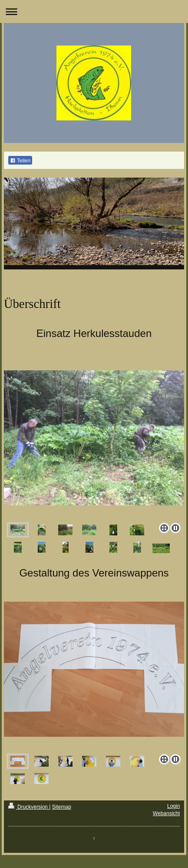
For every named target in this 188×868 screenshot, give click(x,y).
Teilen (20, 161)
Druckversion (29, 807)
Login (173, 806)
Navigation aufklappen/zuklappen (94, 11)
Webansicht (166, 813)
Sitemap (62, 807)
